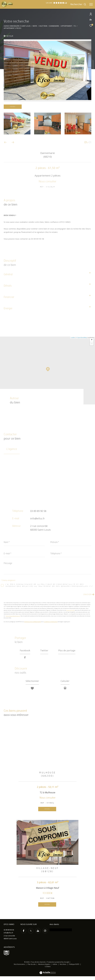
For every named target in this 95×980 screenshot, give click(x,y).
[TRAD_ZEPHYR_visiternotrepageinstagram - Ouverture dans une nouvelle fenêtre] (45, 934)
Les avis (55, 3)
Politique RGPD (74, 968)
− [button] (92, 344)
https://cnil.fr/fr (70, 610)
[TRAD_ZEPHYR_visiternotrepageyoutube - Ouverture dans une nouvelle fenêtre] (37, 934)
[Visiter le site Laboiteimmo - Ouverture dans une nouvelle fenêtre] (48, 975)
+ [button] (92, 340)
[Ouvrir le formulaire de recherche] (78, 4)
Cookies (48, 970)
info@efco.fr (37, 518)
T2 (75, 26)
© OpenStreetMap (81, 338)
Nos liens (63, 968)
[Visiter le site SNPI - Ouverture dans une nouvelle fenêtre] (6, 957)
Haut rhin (43, 26)
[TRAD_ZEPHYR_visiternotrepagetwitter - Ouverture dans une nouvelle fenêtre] (30, 934)
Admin (55, 968)
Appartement (67, 26)
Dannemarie (54, 26)
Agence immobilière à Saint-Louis (17, 26)
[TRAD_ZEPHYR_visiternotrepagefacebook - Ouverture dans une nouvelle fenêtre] (23, 934)
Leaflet (73, 338)
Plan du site (32, 968)
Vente (35, 26)
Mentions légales (44, 968)
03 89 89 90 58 (38, 511)
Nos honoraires (19, 968)
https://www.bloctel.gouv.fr (13, 616)
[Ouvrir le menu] (91, 4)
